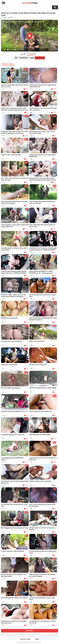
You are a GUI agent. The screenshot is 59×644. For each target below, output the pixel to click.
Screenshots (24, 58)
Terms (37, 639)
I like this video (22, 54)
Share (32, 58)
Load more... (29, 631)
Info (16, 58)
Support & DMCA (25, 639)
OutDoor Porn (27, 642)
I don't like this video (24, 54)
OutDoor (30, 3)
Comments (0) (40, 58)
